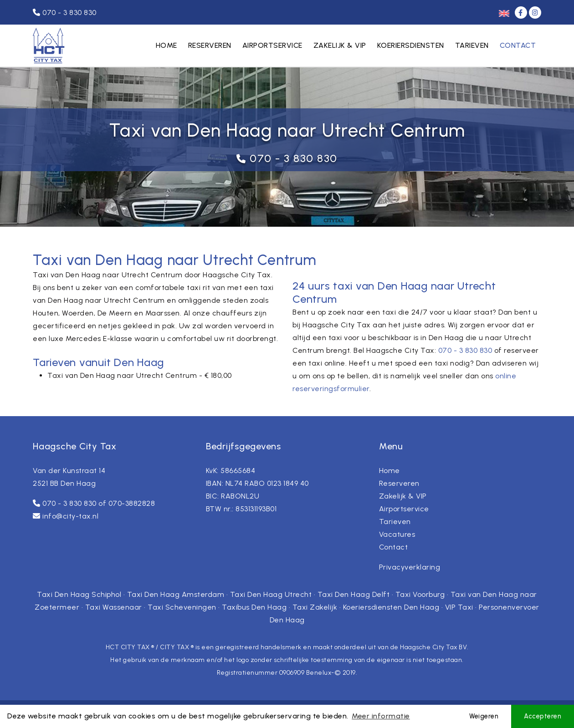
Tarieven (472, 45)
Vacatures (397, 534)
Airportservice (272, 45)
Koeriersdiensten (411, 45)
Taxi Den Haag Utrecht (271, 594)
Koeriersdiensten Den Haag (391, 607)
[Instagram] (535, 13)
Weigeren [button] (484, 716)
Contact (518, 45)
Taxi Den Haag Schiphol (79, 594)
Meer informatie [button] (381, 716)
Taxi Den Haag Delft (354, 594)
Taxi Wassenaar (114, 607)
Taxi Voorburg (420, 594)
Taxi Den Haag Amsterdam (176, 594)
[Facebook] (522, 13)
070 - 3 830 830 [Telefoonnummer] (65, 13)
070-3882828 (132, 503)
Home (167, 45)
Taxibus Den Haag (254, 607)
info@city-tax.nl (70, 516)
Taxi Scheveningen (182, 607)
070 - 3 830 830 (294, 158)
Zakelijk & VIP (340, 45)
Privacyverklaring (410, 567)
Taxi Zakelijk (315, 607)
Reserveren (210, 45)
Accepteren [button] (543, 716)
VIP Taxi (459, 607)
